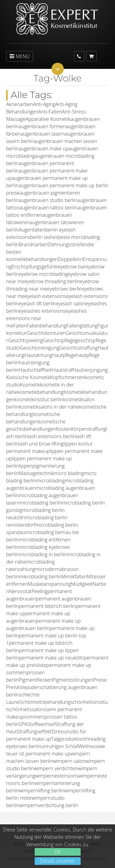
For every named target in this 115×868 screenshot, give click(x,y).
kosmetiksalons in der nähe (49, 407)
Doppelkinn (70, 259)
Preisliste (16, 687)
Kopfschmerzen (67, 377)
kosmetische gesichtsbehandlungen (36, 425)
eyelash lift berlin (37, 303)
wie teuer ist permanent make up (56, 750)
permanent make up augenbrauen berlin (43, 624)
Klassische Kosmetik (28, 377)
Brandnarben (33, 244)
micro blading (69, 473)
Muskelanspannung (49, 584)
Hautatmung (38, 355)
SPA (23, 724)
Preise (100, 680)
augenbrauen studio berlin (48, 200)
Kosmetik (30, 385)
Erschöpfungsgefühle (35, 267)
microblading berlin (41, 503)
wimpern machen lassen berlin (48, 757)
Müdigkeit (82, 584)
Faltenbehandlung (47, 326)
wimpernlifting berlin (41, 791)
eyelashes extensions (42, 311)
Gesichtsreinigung (40, 348)
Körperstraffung (89, 429)
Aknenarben (20, 104)
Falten (20, 326)
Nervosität (20, 591)
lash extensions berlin (52, 436)
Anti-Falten (50, 112)
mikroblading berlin (40, 577)
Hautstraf (62, 370)
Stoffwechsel (41, 724)
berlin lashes (44, 237)
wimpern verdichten (56, 768)
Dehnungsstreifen (68, 244)
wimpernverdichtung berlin (48, 805)
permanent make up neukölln (51, 658)
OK (58, 852)
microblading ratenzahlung (30, 565)
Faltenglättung (82, 326)
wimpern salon (69, 761)
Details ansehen (57, 861)
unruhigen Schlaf (60, 746)
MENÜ (20, 56)
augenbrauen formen (42, 126)
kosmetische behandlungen (33, 418)
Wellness (88, 746)
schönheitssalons (27, 709)
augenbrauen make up (44, 149)
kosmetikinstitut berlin (39, 399)
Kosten (63, 429)
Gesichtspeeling (25, 340)
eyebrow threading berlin (52, 281)
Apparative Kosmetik (48, 119)
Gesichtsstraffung (79, 348)
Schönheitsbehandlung (45, 702)
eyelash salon (71, 303)
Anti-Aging (44, 104)
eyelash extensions (45, 296)
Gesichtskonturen (46, 333)
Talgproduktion (68, 739)
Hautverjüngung (90, 370)
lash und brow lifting (41, 444)
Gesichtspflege (59, 340)
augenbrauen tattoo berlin (48, 208)
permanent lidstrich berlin (47, 606)
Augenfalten (32, 230)
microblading (50, 481)
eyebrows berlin (64, 289)
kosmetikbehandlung (40, 392)
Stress (58, 731)
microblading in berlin (43, 554)
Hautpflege (64, 355)
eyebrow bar (72, 267)
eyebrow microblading (43, 274)
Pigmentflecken (36, 680)
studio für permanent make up (46, 735)
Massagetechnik (36, 473)
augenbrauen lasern (43, 134)
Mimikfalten (74, 577)
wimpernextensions (57, 776)
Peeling (40, 591)
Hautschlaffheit (35, 370)
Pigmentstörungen (73, 680)
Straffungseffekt (34, 731)
